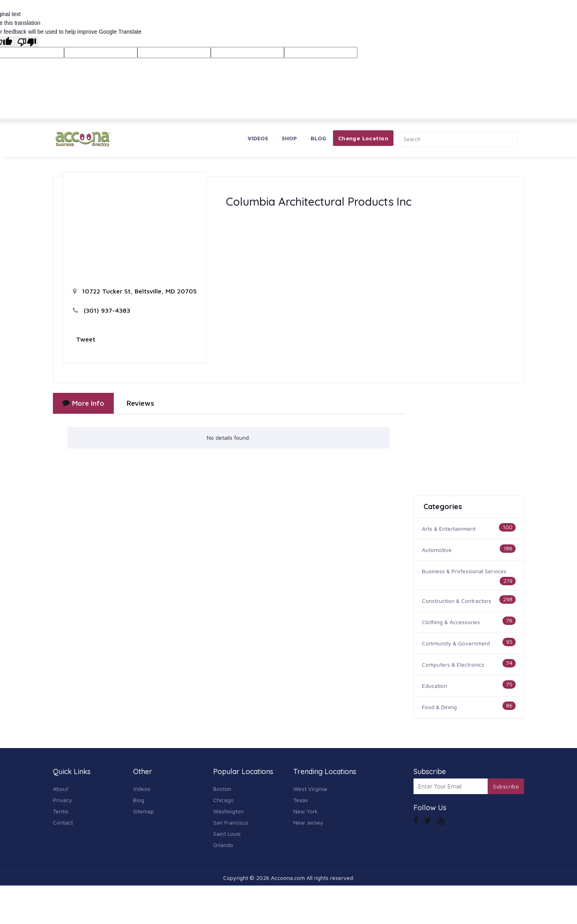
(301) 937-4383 (102, 310)
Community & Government (456, 643)
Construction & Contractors (457, 601)
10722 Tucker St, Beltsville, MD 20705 (135, 291)
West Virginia (310, 789)
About (61, 789)
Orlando (223, 845)
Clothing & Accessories (451, 622)
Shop (289, 138)
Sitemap (143, 811)
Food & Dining (439, 707)
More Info (83, 403)
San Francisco (231, 822)
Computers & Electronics (453, 664)
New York (306, 811)
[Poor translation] (27, 41)
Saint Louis (227, 834)
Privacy (63, 800)
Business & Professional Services (464, 571)
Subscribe (506, 787)
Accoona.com (288, 878)
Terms (61, 811)
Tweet (86, 339)
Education (435, 686)
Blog (318, 138)
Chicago (223, 800)
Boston (222, 789)
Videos (258, 138)
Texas (301, 800)
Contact (63, 822)
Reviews (140, 403)
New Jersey (308, 822)
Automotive (437, 550)
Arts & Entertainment (449, 529)
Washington (228, 811)
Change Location (363, 138)
